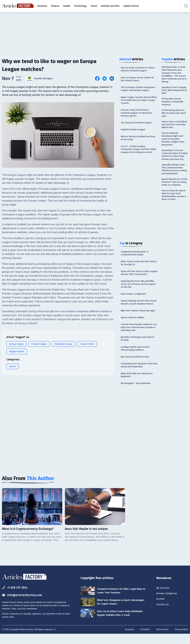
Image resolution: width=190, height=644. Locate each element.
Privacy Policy (181, 640)
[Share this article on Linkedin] (112, 78)
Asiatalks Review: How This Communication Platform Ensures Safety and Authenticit (175, 176)
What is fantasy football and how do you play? (139, 140)
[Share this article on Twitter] (105, 78)
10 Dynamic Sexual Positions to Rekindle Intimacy (173, 103)
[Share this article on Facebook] (97, 78)
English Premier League (133, 132)
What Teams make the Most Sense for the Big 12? (136, 266)
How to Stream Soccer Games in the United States (138, 79)
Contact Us (163, 615)
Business (42, 6)
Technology (80, 6)
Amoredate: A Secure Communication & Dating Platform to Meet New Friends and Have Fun (175, 160)
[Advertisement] (95, 32)
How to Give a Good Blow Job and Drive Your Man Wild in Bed (175, 127)
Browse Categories (167, 604)
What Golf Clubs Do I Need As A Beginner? (138, 385)
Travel (94, 6)
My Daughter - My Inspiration (136, 393)
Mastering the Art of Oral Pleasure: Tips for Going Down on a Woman (174, 192)
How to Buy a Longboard (134, 298)
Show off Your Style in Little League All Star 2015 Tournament (138, 276)
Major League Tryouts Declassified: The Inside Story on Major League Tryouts (138, 101)
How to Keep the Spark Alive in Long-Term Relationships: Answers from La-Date (174, 206)
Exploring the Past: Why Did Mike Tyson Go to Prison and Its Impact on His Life (139, 288)
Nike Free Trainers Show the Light (139, 318)
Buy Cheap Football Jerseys (135, 366)
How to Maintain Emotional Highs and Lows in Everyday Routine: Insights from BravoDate (174, 142)
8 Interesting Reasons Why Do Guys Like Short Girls (174, 115)
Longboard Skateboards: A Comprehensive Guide (135, 256)
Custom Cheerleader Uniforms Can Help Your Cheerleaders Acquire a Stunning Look (137, 336)
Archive (161, 610)
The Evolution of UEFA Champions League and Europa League (139, 90)
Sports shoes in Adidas (133, 325)
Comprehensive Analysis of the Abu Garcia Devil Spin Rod (137, 374)
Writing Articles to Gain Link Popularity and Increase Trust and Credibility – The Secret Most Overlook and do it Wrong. (174, 75)
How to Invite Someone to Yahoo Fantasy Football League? (139, 69)
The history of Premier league (137, 125)
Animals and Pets (110, 6)
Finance (55, 6)
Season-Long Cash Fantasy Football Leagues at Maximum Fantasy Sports (137, 114)
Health (67, 6)
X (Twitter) (144, 640)
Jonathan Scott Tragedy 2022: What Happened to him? (175, 91)
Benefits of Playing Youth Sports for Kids (138, 347)
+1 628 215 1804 (16, 598)
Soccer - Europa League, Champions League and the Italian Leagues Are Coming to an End (139, 152)
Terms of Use (162, 640)
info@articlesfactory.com (23, 605)
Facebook (128, 640)
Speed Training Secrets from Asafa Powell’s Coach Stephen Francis (137, 308)
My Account (163, 598)
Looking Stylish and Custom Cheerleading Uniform (136, 357)
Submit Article (131, 6)
